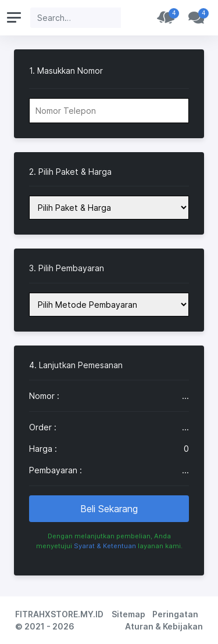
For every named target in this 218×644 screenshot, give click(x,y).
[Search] (76, 18)
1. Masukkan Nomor (66, 71)
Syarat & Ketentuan (105, 546)
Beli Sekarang (109, 509)
